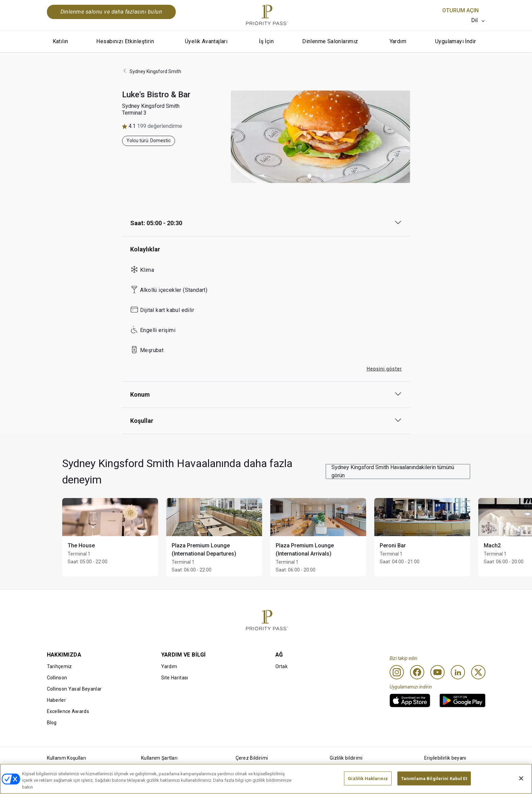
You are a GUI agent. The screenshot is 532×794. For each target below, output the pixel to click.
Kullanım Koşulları (67, 758)
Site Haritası (175, 678)
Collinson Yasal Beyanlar (74, 689)
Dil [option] (475, 20)
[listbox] (478, 20)
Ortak (282, 666)
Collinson (57, 678)
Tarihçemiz (59, 666)
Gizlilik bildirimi (346, 758)
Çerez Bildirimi (252, 758)
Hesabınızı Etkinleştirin (125, 41)
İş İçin (266, 41)
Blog (52, 723)
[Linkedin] (458, 672)
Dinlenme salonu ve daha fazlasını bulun (111, 12)
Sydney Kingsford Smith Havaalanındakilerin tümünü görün (393, 471)
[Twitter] (478, 672)
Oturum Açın (460, 10)
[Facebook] (417, 672)
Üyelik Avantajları (206, 41)
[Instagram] (397, 672)
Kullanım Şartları (159, 758)
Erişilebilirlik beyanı (445, 758)
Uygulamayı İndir (456, 41)
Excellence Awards (68, 711)
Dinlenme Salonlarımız (330, 41)
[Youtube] (437, 672)
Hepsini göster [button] (384, 369)
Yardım (398, 41)
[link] (410, 700)
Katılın (61, 41)
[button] (309, 176)
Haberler (57, 700)
